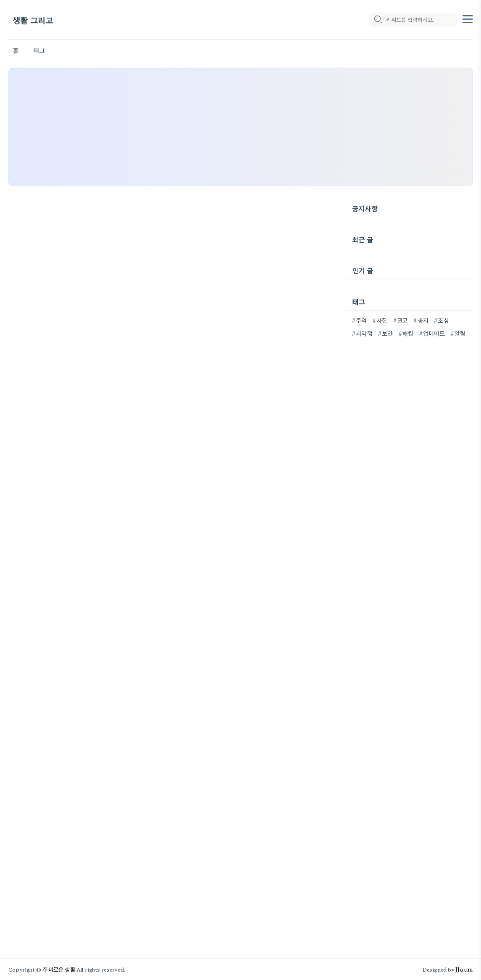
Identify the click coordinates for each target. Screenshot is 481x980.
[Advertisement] (240, 127)
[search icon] (378, 20)
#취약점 (362, 333)
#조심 (441, 320)
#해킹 (406, 333)
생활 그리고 (33, 20)
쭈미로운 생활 (59, 969)
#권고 (401, 320)
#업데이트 (432, 333)
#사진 (380, 320)
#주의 (359, 320)
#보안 (385, 333)
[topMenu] (468, 18)
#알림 (458, 333)
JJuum (464, 969)
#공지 (421, 320)
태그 (39, 50)
